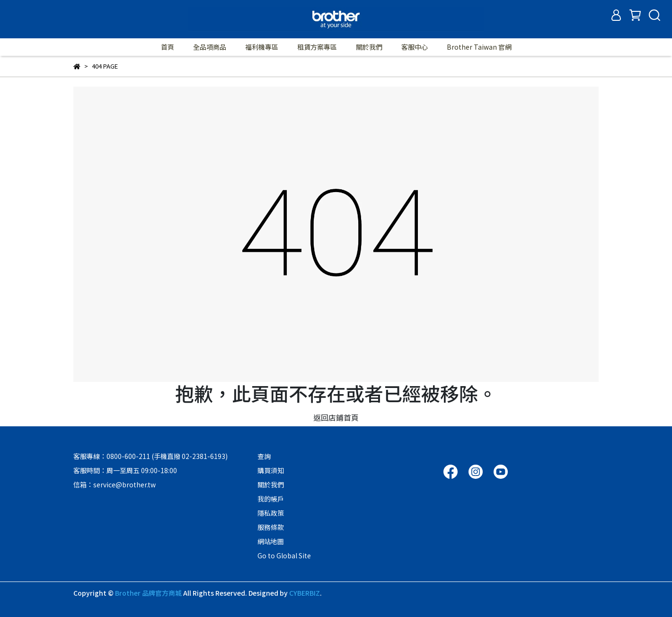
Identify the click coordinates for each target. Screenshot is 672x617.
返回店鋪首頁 (336, 417)
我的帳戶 (271, 499)
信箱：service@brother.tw (115, 485)
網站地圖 (271, 541)
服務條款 (271, 527)
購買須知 (271, 470)
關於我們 (369, 47)
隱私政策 (271, 513)
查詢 (264, 456)
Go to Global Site (284, 555)
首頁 (168, 47)
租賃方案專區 (317, 47)
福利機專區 (262, 47)
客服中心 (415, 47)
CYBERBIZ (305, 593)
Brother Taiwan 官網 (479, 47)
